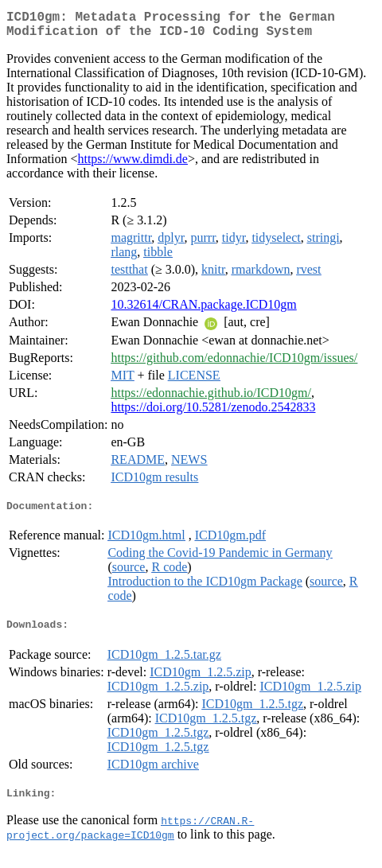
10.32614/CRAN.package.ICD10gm (203, 311)
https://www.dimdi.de (133, 165)
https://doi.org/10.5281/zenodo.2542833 (213, 413)
